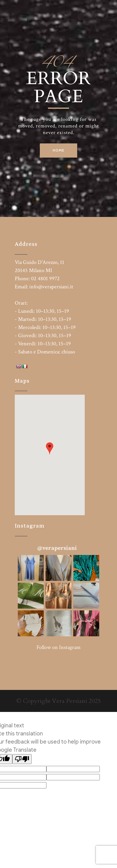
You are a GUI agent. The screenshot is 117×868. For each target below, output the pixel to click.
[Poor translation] (22, 759)
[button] (50, 448)
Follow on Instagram (58, 647)
